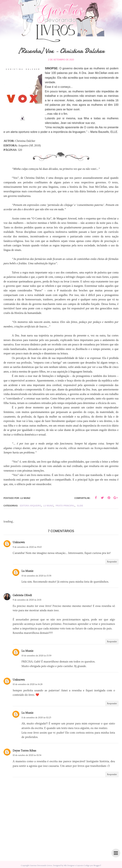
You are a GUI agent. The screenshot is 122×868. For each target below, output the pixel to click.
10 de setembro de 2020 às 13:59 (36, 656)
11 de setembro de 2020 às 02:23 (36, 718)
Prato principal (65, 506)
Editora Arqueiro (30, 506)
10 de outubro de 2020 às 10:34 (27, 755)
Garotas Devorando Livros (41, 865)
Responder (112, 562)
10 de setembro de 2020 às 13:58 (36, 576)
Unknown (19, 542)
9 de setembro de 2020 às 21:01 (27, 600)
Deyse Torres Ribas (24, 751)
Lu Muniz (27, 571)
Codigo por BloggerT (92, 865)
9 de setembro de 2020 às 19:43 (27, 547)
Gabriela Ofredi (22, 595)
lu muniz (48, 506)
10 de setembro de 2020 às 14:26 (28, 684)
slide (80, 506)
